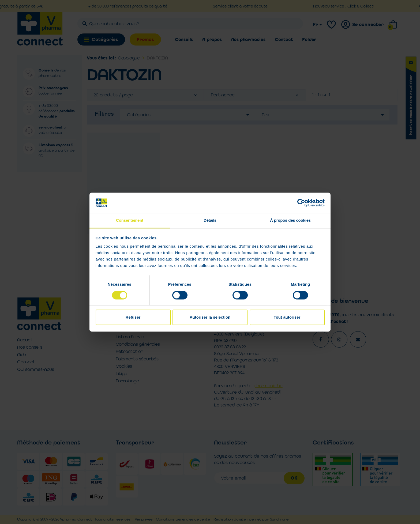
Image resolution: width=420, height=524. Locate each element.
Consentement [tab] (130, 220)
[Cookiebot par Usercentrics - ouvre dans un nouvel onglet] (301, 203)
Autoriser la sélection (210, 317)
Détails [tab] (210, 220)
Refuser (133, 317)
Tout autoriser (287, 317)
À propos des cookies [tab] (290, 220)
